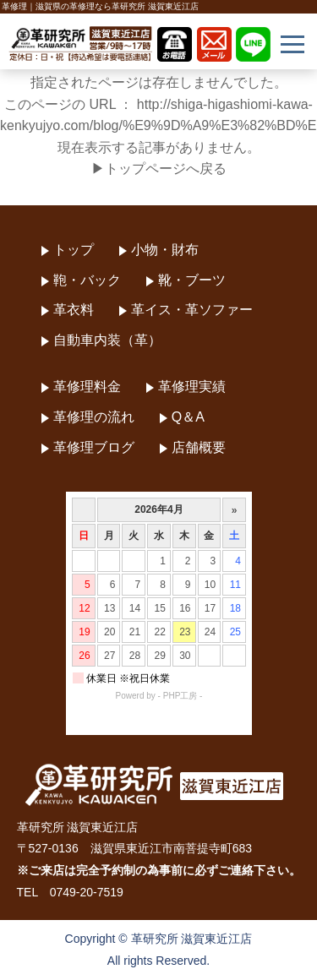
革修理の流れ (94, 417)
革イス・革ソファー (192, 310)
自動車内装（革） (107, 340)
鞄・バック (87, 280)
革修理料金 (87, 387)
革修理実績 (192, 387)
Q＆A (188, 417)
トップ (74, 250)
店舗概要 (199, 447)
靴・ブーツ (192, 280)
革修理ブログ (94, 447)
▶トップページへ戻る (159, 169)
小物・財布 (165, 250)
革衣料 (74, 310)
